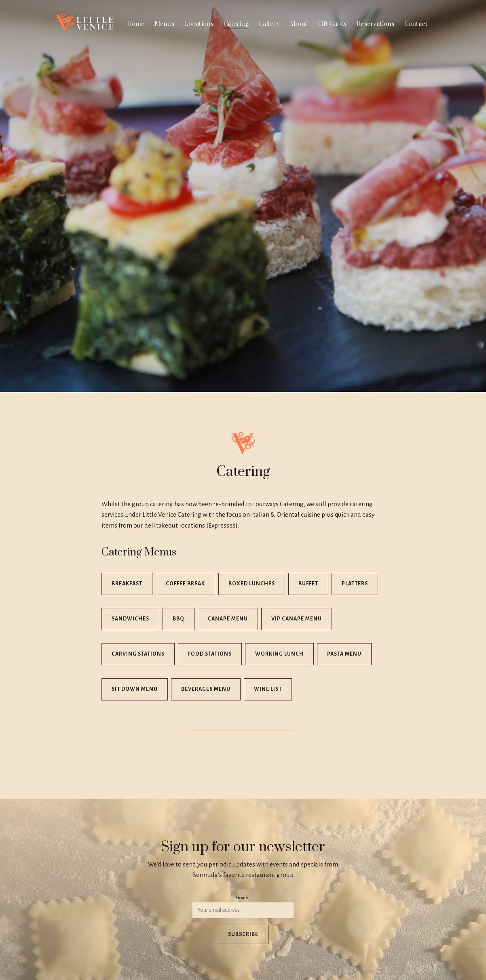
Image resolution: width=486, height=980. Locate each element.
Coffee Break (185, 584)
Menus (165, 24)
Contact (416, 24)
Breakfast (127, 584)
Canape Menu (228, 619)
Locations (199, 24)
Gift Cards (332, 24)
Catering (236, 24)
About (299, 24)
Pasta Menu (344, 654)
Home (136, 24)
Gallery (269, 24)
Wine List (268, 689)
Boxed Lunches (252, 584)
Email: (243, 897)
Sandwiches (130, 619)
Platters (355, 584)
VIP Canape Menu (297, 619)
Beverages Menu (206, 689)
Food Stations (210, 654)
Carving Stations (138, 654)
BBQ (179, 619)
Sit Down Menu (135, 689)
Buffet (308, 584)
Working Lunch (279, 654)
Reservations (376, 24)
